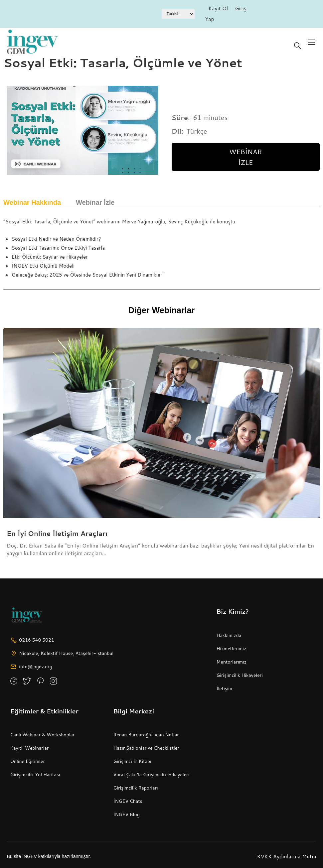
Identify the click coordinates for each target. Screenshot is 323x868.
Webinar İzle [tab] (95, 202)
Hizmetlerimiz (231, 649)
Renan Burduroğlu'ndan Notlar (146, 735)
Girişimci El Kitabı (132, 761)
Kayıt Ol (218, 8)
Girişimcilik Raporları (135, 788)
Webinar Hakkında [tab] (32, 202)
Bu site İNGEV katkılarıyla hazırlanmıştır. (49, 856)
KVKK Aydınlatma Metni (287, 856)
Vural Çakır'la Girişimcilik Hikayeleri (151, 775)
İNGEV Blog (126, 814)
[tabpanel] (161, 250)
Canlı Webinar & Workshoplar (43, 735)
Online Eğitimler (28, 761)
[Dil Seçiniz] (178, 14)
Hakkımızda (229, 635)
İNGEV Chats (128, 801)
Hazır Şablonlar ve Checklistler (146, 748)
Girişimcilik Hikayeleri (239, 675)
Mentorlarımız (231, 662)
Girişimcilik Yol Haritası (35, 775)
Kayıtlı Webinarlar (30, 748)
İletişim (224, 688)
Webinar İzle (245, 157)
